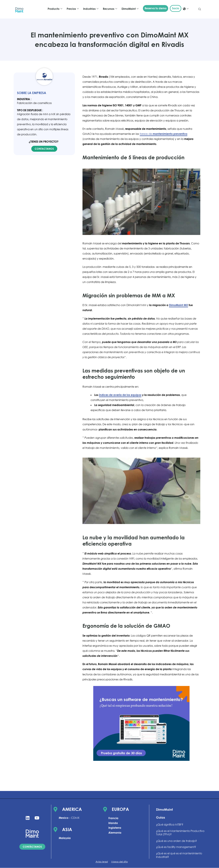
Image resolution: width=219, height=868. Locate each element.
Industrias (91, 9)
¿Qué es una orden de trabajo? (176, 841)
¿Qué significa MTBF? (170, 825)
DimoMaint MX (179, 305)
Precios (73, 9)
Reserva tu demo (156, 8)
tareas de (164, 134)
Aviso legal (102, 862)
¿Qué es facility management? (176, 847)
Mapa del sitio (120, 862)
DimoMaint (130, 9)
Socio (176, 8)
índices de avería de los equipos (120, 395)
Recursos (110, 9)
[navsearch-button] (200, 9)
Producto (55, 9)
